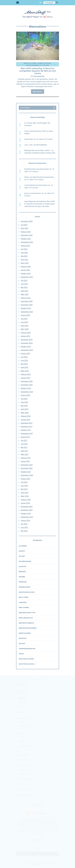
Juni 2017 (24, 444)
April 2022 (25, 260)
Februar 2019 (26, 374)
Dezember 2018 (27, 381)
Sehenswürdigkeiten (33, 65)
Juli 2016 (24, 482)
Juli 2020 (24, 319)
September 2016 (27, 475)
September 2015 (27, 517)
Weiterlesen (38, 92)
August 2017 (25, 437)
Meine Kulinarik (25, 633)
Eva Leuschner (39, 76)
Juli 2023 (24, 225)
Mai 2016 (24, 489)
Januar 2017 (25, 461)
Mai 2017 (24, 447)
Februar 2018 (26, 416)
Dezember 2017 (27, 423)
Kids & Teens (24, 597)
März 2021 (25, 294)
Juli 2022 (24, 249)
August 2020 (25, 315)
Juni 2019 (24, 360)
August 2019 (25, 354)
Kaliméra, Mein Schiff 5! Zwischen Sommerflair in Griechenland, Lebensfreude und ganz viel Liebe (40, 204)
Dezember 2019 (27, 340)
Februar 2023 (26, 232)
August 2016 (25, 479)
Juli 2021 (24, 280)
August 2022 (25, 246)
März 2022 (25, 263)
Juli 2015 (24, 524)
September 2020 (27, 312)
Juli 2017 (24, 440)
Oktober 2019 (26, 347)
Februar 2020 (26, 333)
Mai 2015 (24, 531)
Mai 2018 (24, 406)
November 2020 (27, 305)
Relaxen (22, 643)
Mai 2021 (24, 287)
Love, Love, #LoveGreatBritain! (36, 145)
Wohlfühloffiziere (26, 659)
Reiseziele (48, 63)
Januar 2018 (25, 420)
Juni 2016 (24, 486)
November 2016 (27, 468)
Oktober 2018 (26, 388)
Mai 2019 (24, 364)
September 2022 (27, 242)
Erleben (22, 577)
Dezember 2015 (27, 507)
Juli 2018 (24, 399)
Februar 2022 (26, 267)
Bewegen (22, 572)
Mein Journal (24, 607)
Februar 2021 (26, 298)
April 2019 (25, 367)
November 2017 (27, 427)
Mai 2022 (24, 256)
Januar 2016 (25, 503)
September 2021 (27, 277)
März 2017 (25, 454)
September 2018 (27, 392)
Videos (21, 654)
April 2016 (25, 493)
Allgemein (27, 63)
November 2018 (27, 385)
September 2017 (27, 434)
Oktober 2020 (26, 308)
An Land (22, 556)
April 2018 (25, 409)
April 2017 (25, 451)
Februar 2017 (26, 458)
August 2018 (25, 395)
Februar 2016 (26, 500)
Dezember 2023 (27, 221)
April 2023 (25, 228)
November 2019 (27, 343)
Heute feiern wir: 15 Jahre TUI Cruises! (39, 139)
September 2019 (27, 350)
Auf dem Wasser (25, 561)
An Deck (22, 551)
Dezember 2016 (27, 465)
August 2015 (25, 521)
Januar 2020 (25, 336)
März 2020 (25, 329)
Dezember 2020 (27, 301)
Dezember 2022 (27, 235)
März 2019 (25, 371)
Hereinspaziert (25, 587)
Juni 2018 (24, 402)
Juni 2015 (24, 527)
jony (27, 193)
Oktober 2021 (26, 274)
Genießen (23, 582)
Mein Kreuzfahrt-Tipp (27, 613)
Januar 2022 (25, 270)
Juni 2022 (24, 253)
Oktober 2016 (26, 472)
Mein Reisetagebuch (26, 623)
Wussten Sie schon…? (27, 664)
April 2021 (25, 291)
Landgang (40, 63)
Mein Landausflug (26, 618)
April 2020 (25, 326)
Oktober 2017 (26, 430)
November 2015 (27, 510)
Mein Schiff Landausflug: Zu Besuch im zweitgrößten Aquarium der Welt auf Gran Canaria (38, 71)
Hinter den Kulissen (27, 592)
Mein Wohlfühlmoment (28, 628)
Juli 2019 (24, 357)
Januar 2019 (25, 378)
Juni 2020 (24, 322)
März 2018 (25, 413)
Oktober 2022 (26, 239)
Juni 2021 (24, 284)
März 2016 (25, 496)
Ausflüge (33, 63)
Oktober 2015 (26, 514)
